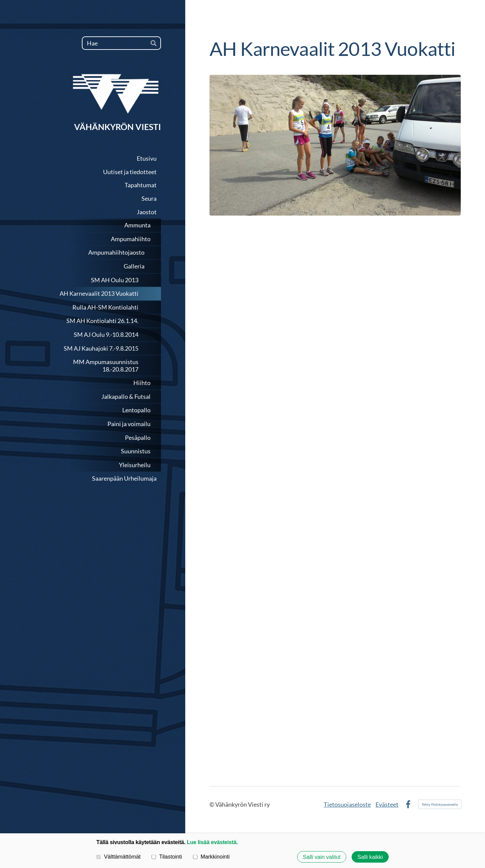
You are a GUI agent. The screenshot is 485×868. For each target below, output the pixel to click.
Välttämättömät (119, 857)
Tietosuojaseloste (347, 804)
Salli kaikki (370, 857)
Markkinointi (211, 857)
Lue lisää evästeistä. (212, 842)
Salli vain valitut (322, 857)
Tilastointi (167, 857)
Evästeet (387, 804)
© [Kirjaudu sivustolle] (212, 804)
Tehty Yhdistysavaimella (440, 804)
